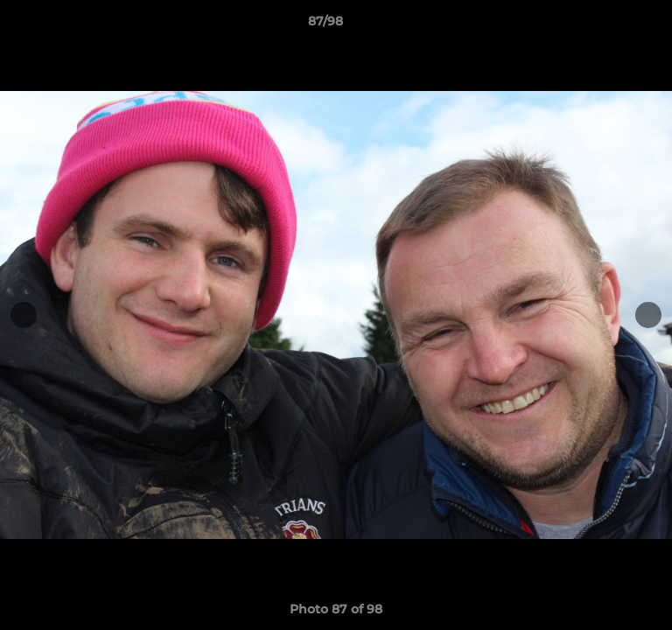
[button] (609, 25)
